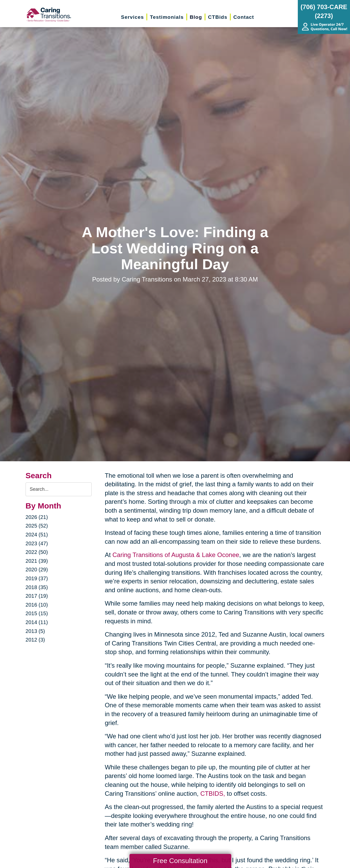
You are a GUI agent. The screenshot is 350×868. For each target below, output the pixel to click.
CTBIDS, (213, 794)
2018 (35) (37, 587)
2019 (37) (37, 578)
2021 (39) (37, 561)
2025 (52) (37, 526)
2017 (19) (37, 596)
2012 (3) (35, 640)
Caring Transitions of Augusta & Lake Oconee (176, 555)
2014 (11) (37, 622)
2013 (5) (35, 631)
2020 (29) (37, 570)
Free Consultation (180, 861)
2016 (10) (37, 605)
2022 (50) (37, 552)
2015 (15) (37, 613)
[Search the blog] (59, 489)
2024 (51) (37, 535)
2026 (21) (37, 517)
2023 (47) (37, 543)
